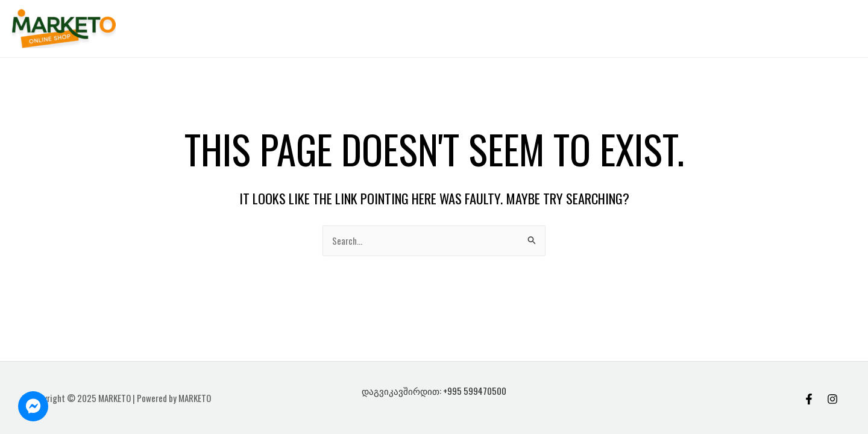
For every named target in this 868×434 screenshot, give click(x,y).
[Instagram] (832, 399)
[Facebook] (809, 399)
